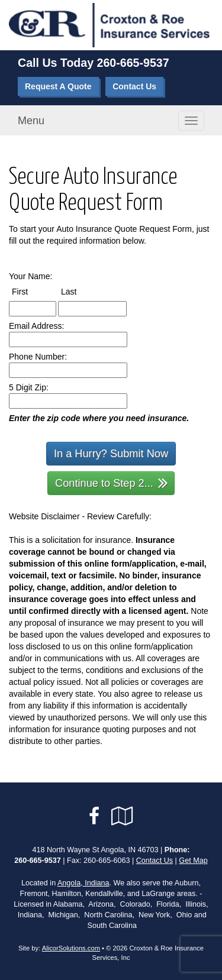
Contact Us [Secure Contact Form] (155, 861)
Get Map (193, 861)
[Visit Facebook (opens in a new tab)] (94, 816)
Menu (31, 121)
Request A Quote (58, 86)
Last (80, 291)
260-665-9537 (133, 63)
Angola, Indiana (83, 883)
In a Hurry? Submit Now (111, 454)
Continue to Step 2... (112, 482)
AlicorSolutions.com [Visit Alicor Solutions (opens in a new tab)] (71, 948)
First (31, 291)
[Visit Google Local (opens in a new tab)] (122, 816)
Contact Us (134, 86)
